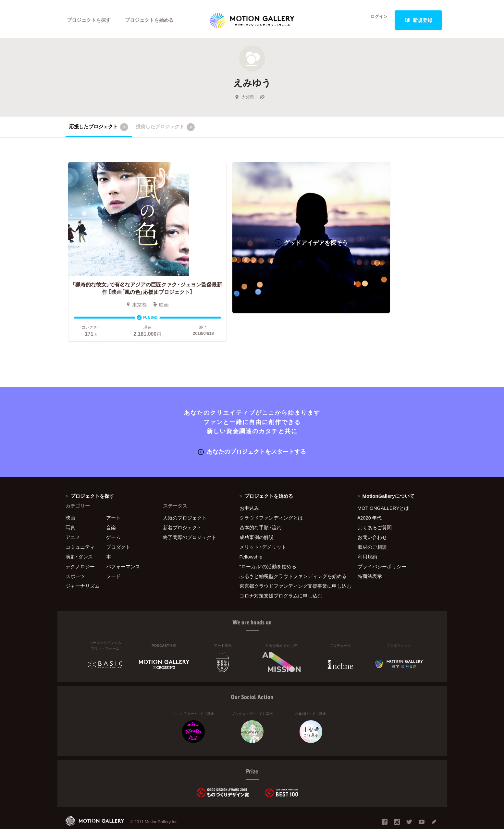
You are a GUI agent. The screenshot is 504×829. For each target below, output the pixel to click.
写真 (70, 509)
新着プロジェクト (182, 509)
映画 (70, 499)
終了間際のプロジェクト (187, 519)
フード (113, 558)
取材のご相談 (372, 529)
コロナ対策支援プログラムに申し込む (281, 577)
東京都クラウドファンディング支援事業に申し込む (290, 568)
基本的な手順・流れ (260, 509)
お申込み (249, 490)
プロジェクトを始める (150, 20)
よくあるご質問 (375, 509)
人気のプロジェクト (185, 499)
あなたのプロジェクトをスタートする (252, 433)
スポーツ (75, 558)
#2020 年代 (370, 499)
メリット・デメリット (263, 529)
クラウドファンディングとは (271, 499)
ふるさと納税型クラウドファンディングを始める (290, 558)
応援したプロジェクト (99, 130)
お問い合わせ (372, 519)
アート (113, 499)
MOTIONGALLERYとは (383, 490)
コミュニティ (80, 529)
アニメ (73, 519)
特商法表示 (370, 558)
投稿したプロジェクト (165, 130)
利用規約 (367, 538)
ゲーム (113, 519)
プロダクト (118, 529)
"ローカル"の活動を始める (268, 548)
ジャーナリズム (83, 568)
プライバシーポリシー (382, 548)
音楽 (111, 509)
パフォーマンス (123, 548)
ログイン (375, 20)
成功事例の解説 (257, 519)
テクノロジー (80, 548)
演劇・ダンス (79, 538)
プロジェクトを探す (89, 20)
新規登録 (418, 20)
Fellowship (251, 538)
